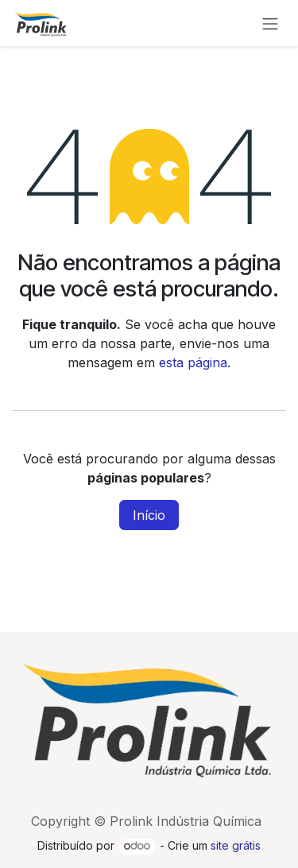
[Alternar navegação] (270, 23)
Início (149, 515)
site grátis (236, 845)
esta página (193, 362)
